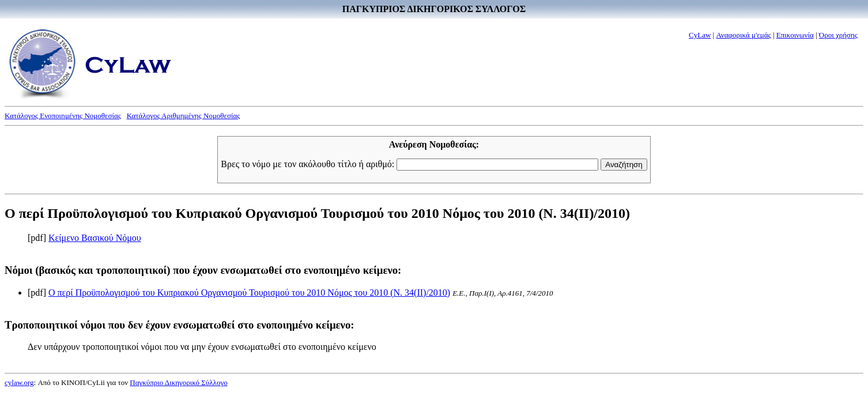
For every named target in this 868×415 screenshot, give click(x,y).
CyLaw (700, 35)
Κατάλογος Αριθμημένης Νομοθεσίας (184, 116)
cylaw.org (19, 382)
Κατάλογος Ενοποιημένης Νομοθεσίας (63, 116)
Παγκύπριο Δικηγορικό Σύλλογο (178, 382)
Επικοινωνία (795, 35)
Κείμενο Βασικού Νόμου (95, 238)
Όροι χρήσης (838, 35)
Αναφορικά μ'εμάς (743, 35)
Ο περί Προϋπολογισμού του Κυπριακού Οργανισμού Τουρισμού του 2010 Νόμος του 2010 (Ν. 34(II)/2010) (249, 293)
